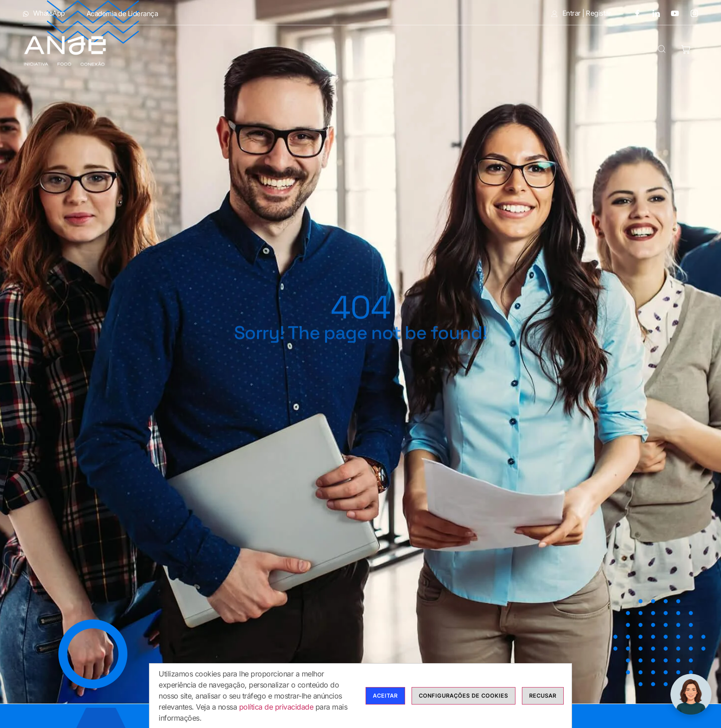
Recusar (543, 698)
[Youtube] (672, 13)
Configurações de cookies (463, 698)
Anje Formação (209, 50)
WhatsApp (44, 13)
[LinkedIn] (653, 13)
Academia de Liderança (122, 14)
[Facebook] (634, 13)
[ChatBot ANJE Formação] (691, 694)
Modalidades (297, 50)
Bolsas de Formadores (460, 50)
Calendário (553, 50)
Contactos (617, 50)
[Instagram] (691, 13)
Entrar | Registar (581, 13)
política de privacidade (276, 710)
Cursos (368, 50)
